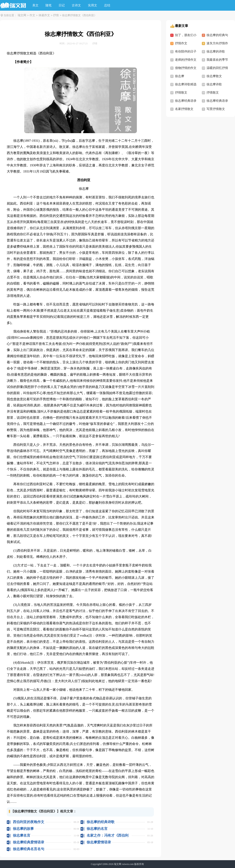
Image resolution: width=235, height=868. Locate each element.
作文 (32, 15)
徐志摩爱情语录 (99, 842)
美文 (35, 5)
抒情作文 (181, 43)
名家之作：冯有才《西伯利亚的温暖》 (108, 835)
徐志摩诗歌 (214, 84)
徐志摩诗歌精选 (186, 84)
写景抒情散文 (216, 109)
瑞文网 (22, 15)
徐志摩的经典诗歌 (101, 822)
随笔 (49, 5)
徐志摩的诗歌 (216, 51)
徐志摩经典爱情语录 (29, 842)
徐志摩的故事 (23, 829)
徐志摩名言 (22, 835)
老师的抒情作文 (186, 60)
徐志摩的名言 (97, 829)
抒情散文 (181, 93)
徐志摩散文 (214, 76)
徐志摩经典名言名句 (29, 849)
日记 (62, 5)
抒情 (56, 15)
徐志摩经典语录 (186, 101)
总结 (107, 5)
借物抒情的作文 (186, 68)
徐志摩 (180, 76)
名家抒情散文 (184, 109)
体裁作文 (44, 15)
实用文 (93, 5)
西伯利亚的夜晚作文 (29, 822)
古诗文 (76, 5)
